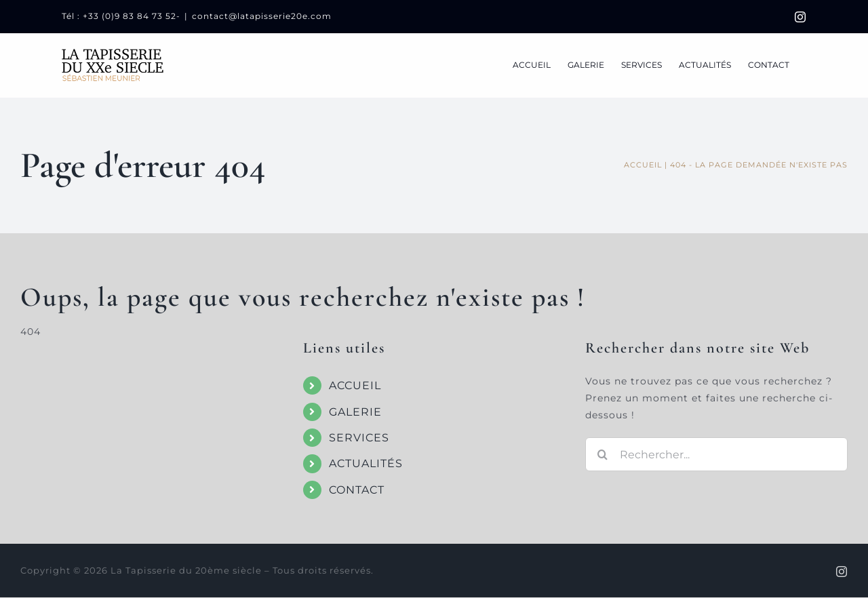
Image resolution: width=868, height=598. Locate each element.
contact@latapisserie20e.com (262, 16)
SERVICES (359, 438)
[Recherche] (602, 454)
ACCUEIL (355, 385)
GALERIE (355, 412)
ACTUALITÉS (366, 463)
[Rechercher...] (716, 454)
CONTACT (357, 490)
